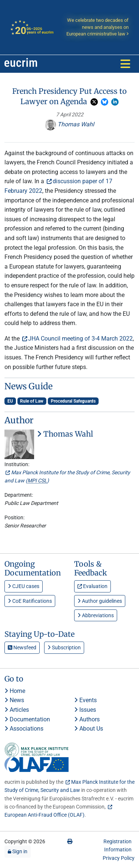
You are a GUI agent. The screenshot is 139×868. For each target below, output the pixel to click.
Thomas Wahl (69, 124)
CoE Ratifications (30, 601)
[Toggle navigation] (125, 64)
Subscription (64, 647)
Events (85, 700)
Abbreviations (96, 615)
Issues (85, 710)
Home (15, 691)
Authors (87, 719)
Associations (24, 729)
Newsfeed (22, 647)
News (14, 700)
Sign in (18, 851)
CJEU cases (24, 586)
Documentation (27, 719)
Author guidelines (100, 601)
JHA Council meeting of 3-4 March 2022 (80, 339)
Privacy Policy (119, 858)
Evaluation (92, 586)
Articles (17, 710)
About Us (89, 729)
